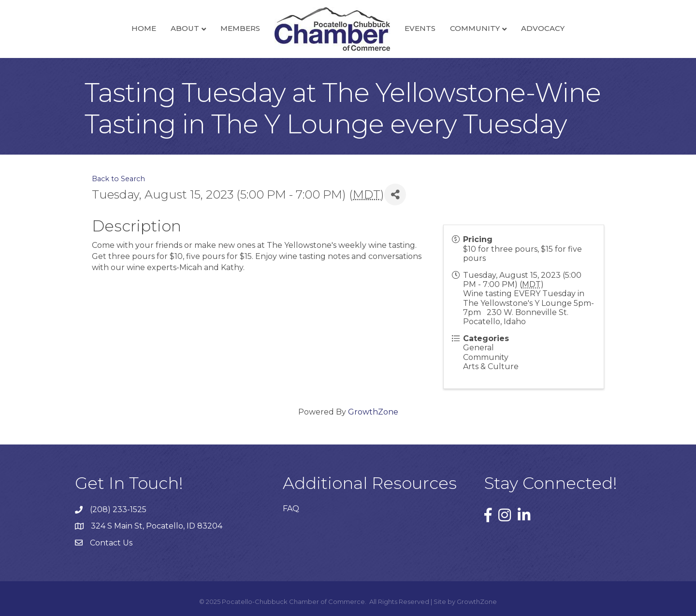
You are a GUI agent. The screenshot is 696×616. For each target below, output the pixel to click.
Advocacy (543, 28)
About (185, 28)
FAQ (291, 509)
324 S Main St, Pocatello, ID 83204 (157, 526)
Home (144, 28)
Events (420, 28)
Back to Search (118, 179)
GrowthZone (373, 412)
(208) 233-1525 (118, 509)
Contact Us (111, 543)
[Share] (395, 194)
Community (475, 28)
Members (240, 28)
